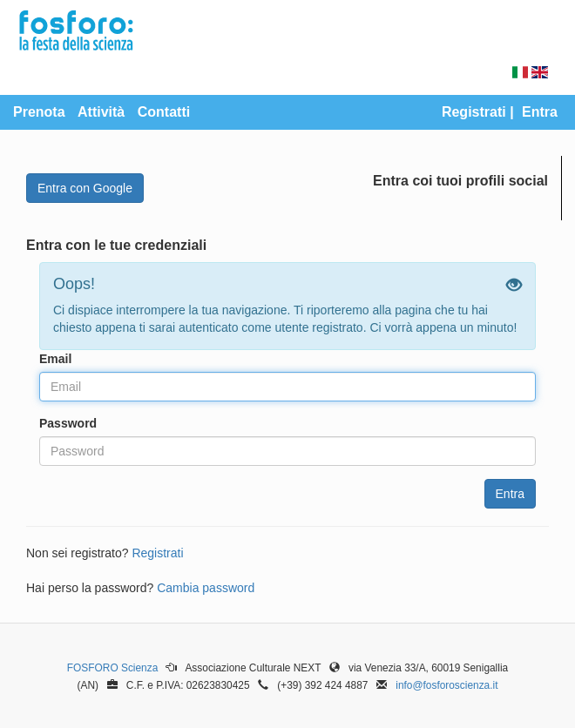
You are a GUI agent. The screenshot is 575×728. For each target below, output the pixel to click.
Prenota (39, 112)
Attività (101, 112)
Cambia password (206, 588)
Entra (540, 112)
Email (55, 359)
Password (68, 423)
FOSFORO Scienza (112, 668)
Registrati (474, 112)
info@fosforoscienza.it (446, 685)
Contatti (164, 112)
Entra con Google (85, 188)
